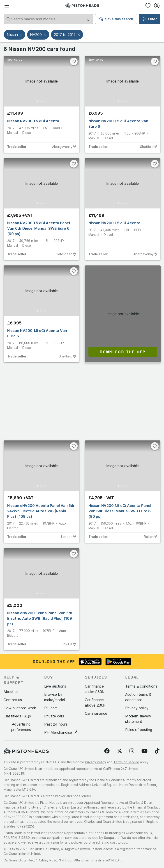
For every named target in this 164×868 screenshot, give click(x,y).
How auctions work (20, 708)
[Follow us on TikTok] (157, 751)
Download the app (123, 352)
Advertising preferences (21, 727)
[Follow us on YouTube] (144, 751)
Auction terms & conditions (138, 697)
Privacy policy (137, 708)
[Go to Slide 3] (43, 101)
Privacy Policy (96, 762)
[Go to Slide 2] (40, 101)
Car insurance (96, 713)
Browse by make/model (54, 697)
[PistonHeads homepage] (82, 6)
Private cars (54, 716)
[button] (21, 35)
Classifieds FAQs (17, 716)
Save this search (116, 19)
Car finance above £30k (95, 702)
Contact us (13, 700)
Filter (150, 19)
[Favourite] (74, 61)
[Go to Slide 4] (46, 101)
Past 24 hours (56, 724)
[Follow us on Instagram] (132, 751)
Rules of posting (139, 730)
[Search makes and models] (49, 19)
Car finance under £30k (94, 689)
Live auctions (55, 686)
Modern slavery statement (138, 719)
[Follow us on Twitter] (120, 751)
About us (11, 692)
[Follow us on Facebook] (107, 751)
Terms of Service (126, 762)
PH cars (51, 708)
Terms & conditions (141, 686)
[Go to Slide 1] (37, 101)
